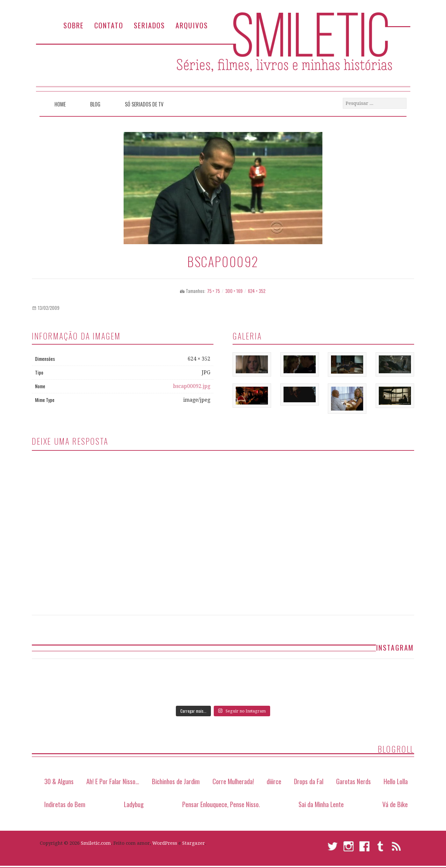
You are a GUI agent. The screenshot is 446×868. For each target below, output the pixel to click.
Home (60, 104)
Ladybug (134, 804)
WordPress (165, 843)
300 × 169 (234, 291)
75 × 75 (213, 291)
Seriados (149, 25)
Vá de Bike (395, 804)
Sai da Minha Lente (321, 804)
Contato (109, 25)
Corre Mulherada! (233, 781)
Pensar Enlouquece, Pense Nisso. (221, 804)
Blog (95, 104)
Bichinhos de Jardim (176, 781)
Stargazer (194, 843)
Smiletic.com (96, 843)
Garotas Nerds (353, 781)
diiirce (274, 781)
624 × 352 (257, 291)
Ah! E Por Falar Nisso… (113, 781)
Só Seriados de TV (144, 104)
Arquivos (192, 25)
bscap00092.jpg (192, 386)
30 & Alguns (59, 781)
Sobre (74, 25)
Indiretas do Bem (65, 804)
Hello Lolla (396, 781)
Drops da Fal (309, 781)
